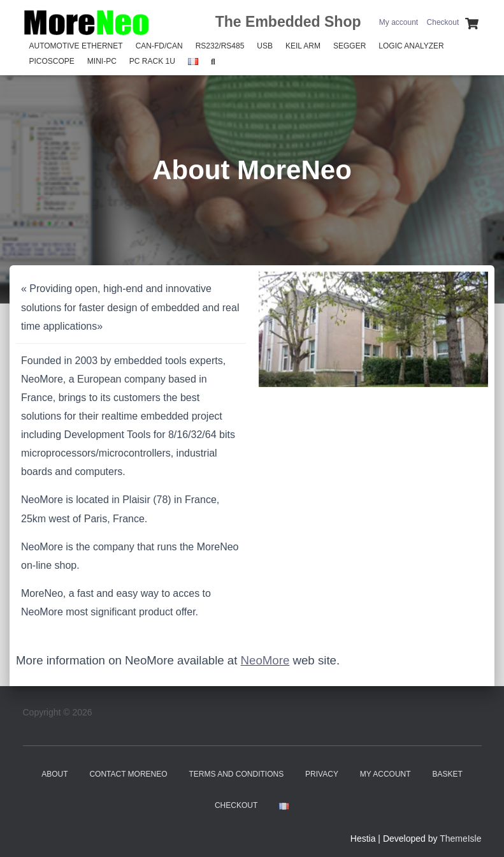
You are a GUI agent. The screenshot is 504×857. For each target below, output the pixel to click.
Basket (447, 774)
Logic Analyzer (411, 46)
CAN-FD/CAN (159, 46)
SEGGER (349, 46)
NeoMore (265, 660)
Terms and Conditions (237, 774)
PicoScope (52, 61)
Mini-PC (102, 61)
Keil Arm (303, 46)
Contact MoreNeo (128, 774)
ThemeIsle (460, 839)
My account (399, 22)
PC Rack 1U (152, 61)
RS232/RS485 (220, 46)
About (54, 774)
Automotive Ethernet (76, 46)
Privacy (322, 774)
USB (265, 46)
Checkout (443, 22)
